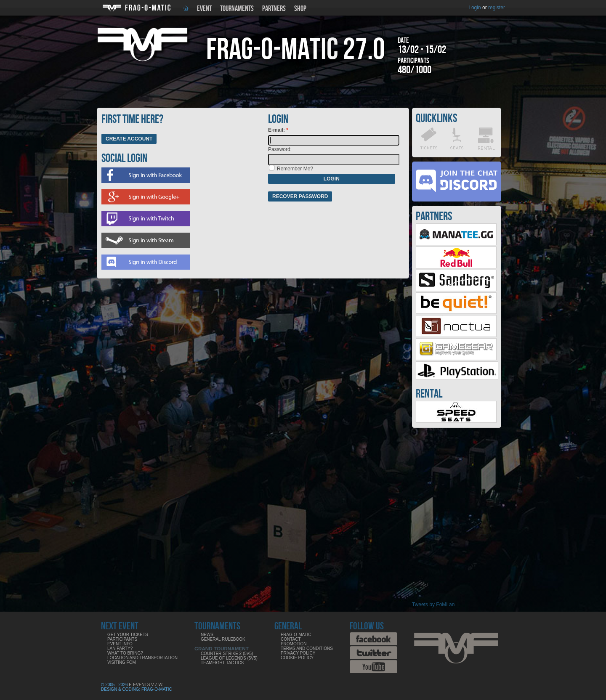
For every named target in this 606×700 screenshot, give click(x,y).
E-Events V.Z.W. (146, 685)
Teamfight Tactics (222, 663)
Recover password (300, 196)
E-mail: (277, 130)
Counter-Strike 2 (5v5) (227, 654)
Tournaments (237, 9)
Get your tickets (128, 635)
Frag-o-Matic (296, 635)
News (207, 635)
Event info (120, 644)
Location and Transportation (142, 658)
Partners (274, 9)
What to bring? (125, 653)
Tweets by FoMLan (433, 605)
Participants (122, 639)
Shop (300, 9)
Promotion (294, 644)
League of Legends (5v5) (229, 658)
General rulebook (223, 639)
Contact (291, 639)
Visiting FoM (122, 662)
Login (474, 8)
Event (204, 9)
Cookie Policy (297, 658)
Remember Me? (295, 169)
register (497, 8)
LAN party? (120, 648)
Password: (280, 149)
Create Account (129, 139)
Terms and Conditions (307, 648)
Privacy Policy (298, 653)
